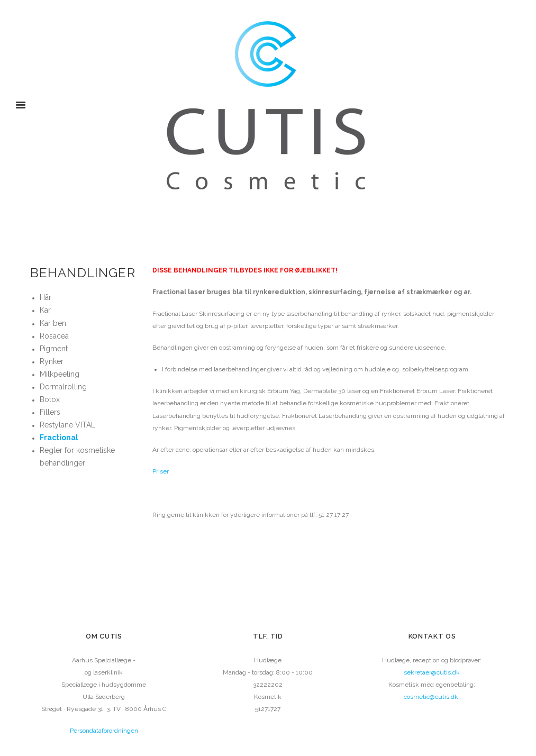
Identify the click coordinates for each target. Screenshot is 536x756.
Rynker (52, 361)
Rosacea (54, 336)
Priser (161, 471)
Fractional (59, 438)
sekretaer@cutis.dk (432, 672)
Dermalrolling (63, 387)
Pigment (54, 349)
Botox (50, 399)
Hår (46, 297)
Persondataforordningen (104, 731)
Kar (45, 310)
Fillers (50, 412)
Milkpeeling (60, 374)
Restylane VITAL (67, 425)
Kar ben (53, 323)
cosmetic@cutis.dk (431, 697)
